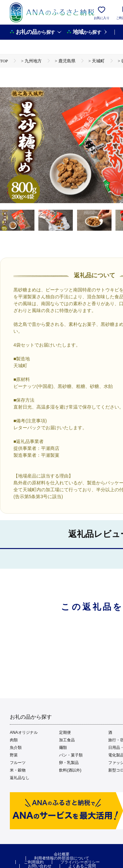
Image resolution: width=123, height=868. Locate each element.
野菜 (14, 755)
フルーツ (18, 763)
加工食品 (67, 740)
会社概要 (62, 854)
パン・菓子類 (71, 755)
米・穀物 (18, 770)
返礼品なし (20, 778)
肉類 (14, 740)
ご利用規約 (34, 862)
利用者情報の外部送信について (62, 858)
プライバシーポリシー (80, 862)
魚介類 (16, 748)
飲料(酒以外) (70, 770)
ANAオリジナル (24, 732)
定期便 (65, 732)
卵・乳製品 (69, 763)
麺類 (63, 748)
